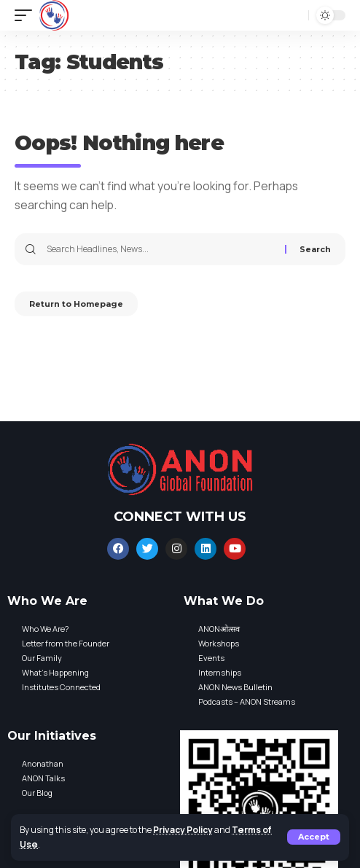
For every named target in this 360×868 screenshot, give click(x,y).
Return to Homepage (76, 304)
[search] (294, 15)
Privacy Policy (183, 830)
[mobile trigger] (27, 15)
